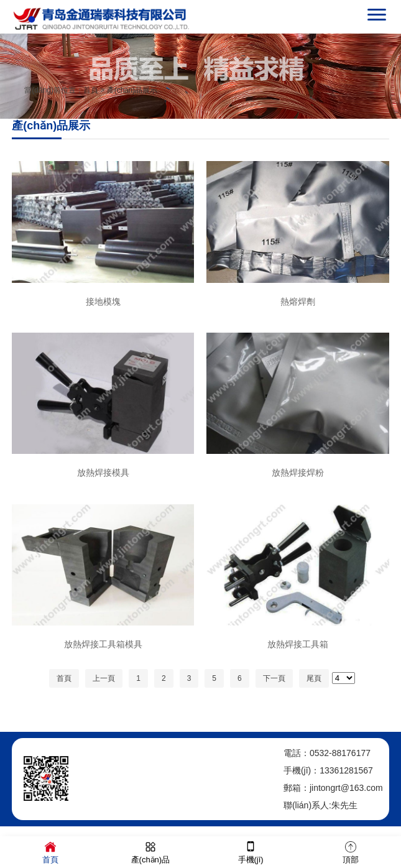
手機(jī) (251, 852)
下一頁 (274, 678)
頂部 (351, 852)
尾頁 (314, 678)
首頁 (91, 90)
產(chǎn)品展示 (132, 90)
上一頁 (104, 678)
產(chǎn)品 (151, 852)
